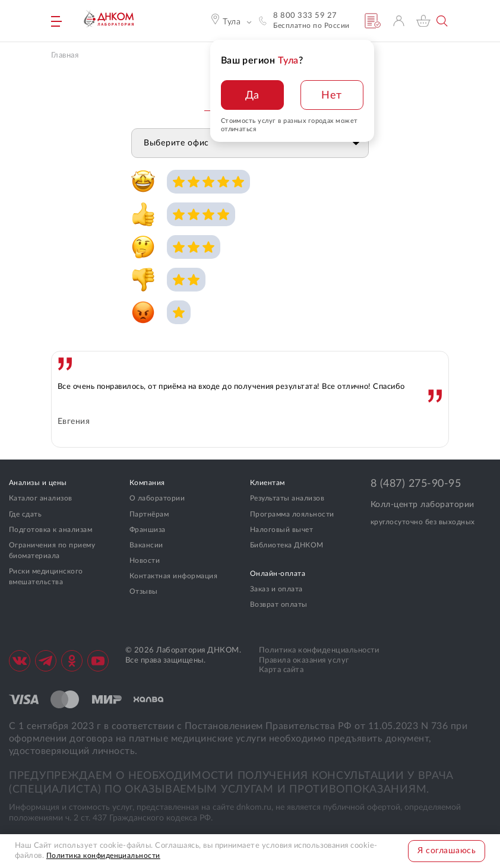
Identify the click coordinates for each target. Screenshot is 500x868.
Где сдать (25, 514)
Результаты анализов (287, 498)
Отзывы (144, 591)
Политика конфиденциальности (319, 650)
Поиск (443, 21)
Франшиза (148, 530)
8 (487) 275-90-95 (416, 484)
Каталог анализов (41, 498)
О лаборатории (157, 498)
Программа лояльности (292, 514)
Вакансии (146, 545)
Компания (147, 483)
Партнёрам (149, 514)
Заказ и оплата (276, 589)
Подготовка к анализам (50, 530)
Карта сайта (281, 670)
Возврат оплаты (279, 604)
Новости (145, 560)
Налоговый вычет (281, 530)
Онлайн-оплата (278, 574)
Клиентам (268, 483)
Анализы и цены (38, 483)
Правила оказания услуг (304, 660)
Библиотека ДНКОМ (287, 545)
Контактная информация (173, 576)
